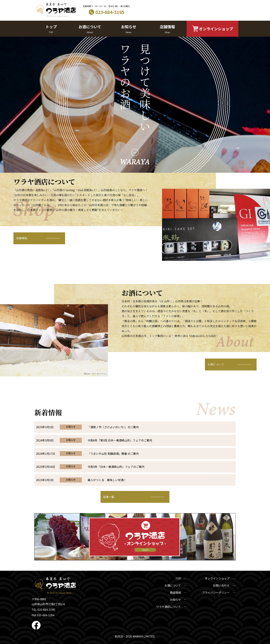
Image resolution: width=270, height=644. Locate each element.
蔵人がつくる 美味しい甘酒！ (107, 480)
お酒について (90, 29)
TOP (178, 578)
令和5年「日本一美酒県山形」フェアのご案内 (116, 467)
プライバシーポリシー (216, 592)
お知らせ (129, 29)
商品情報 (175, 592)
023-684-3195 (110, 12)
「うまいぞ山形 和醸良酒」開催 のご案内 (113, 454)
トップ (51, 29)
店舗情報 (167, 29)
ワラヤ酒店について (169, 607)
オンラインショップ (216, 29)
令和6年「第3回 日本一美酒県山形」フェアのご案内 (120, 440)
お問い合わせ (222, 585)
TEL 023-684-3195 (43, 610)
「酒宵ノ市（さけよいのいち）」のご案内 (113, 427)
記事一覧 (109, 497)
